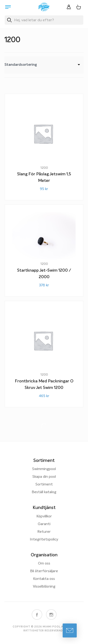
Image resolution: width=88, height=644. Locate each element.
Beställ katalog (44, 492)
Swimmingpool (44, 469)
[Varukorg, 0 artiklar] (79, 7)
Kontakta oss (44, 579)
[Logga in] (69, 7)
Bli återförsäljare (44, 571)
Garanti (44, 524)
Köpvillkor (44, 516)
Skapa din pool (44, 477)
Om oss (44, 564)
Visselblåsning (44, 587)
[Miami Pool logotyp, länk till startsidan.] (44, 7)
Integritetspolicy (44, 540)
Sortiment (44, 485)
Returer (44, 532)
